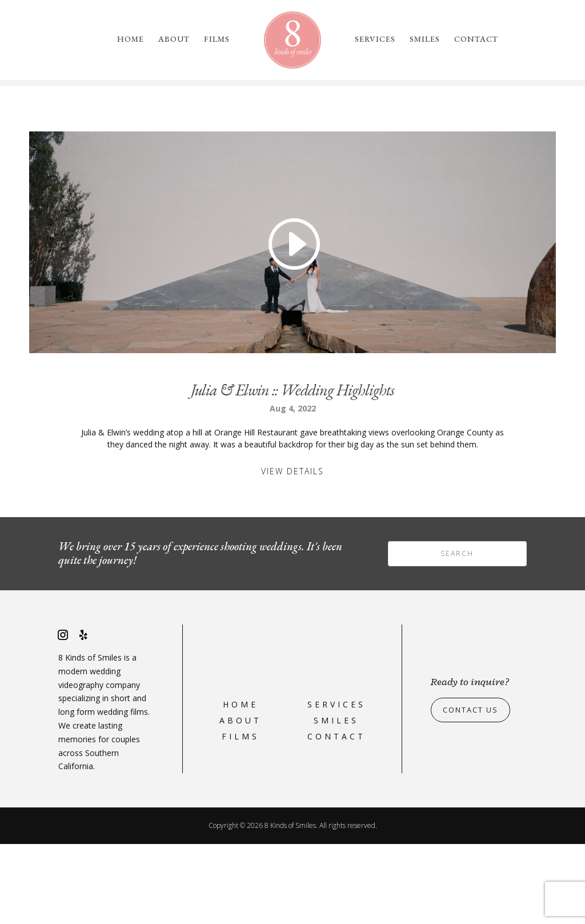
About (174, 39)
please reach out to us (473, 135)
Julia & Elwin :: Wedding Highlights (292, 470)
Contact (476, 39)
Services (375, 39)
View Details (292, 551)
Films (217, 39)
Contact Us (474, 790)
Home (131, 39)
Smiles (425, 39)
